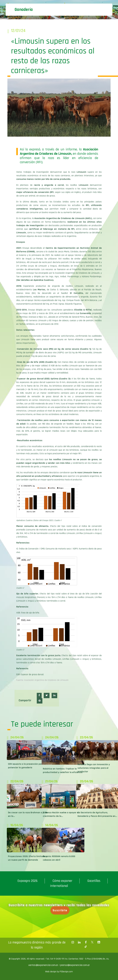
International (59, 886)
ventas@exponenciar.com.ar (44, 965)
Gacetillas (94, 881)
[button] (39, 696)
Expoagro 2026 (27, 881)
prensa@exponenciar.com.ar (75, 965)
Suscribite (61, 910)
